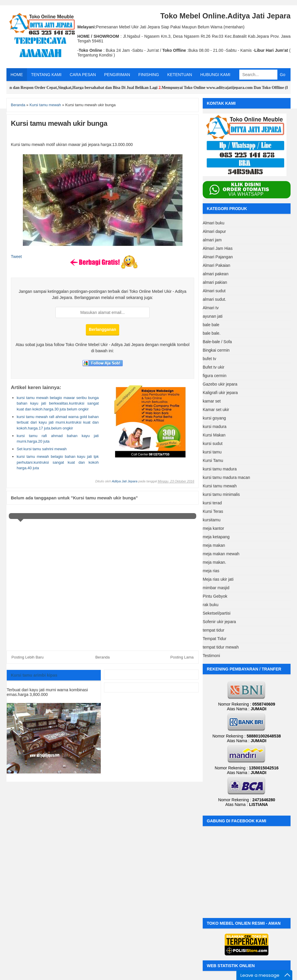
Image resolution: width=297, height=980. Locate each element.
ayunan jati (213, 316)
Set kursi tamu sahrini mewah (42, 449)
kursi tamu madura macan (226, 477)
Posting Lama (182, 657)
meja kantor (213, 528)
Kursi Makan (214, 435)
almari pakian (215, 282)
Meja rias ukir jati (218, 579)
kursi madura (215, 427)
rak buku (211, 605)
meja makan (214, 545)
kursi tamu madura (220, 469)
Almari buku (214, 223)
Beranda (102, 657)
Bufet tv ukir (214, 367)
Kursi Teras (213, 511)
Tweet (16, 257)
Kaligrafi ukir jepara (220, 393)
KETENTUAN (180, 75)
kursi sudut (213, 443)
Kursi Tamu (213, 460)
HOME (17, 75)
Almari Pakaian (216, 265)
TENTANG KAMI (46, 75)
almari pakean (216, 274)
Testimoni (211, 656)
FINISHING (149, 75)
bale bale (211, 325)
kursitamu (212, 520)
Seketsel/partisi (217, 613)
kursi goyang (214, 418)
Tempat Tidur (215, 639)
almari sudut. (214, 299)
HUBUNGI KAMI (215, 75)
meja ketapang (216, 537)
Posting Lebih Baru (28, 657)
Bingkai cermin (216, 350)
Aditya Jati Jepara (125, 481)
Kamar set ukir (216, 410)
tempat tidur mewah (221, 647)
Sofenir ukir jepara (219, 622)
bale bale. (212, 333)
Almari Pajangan (218, 257)
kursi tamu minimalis (221, 494)
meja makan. (214, 562)
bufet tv (209, 359)
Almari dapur (214, 231)
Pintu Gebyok (215, 596)
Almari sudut (214, 291)
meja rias (211, 571)
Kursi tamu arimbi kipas (34, 675)
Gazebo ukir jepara (220, 384)
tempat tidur (214, 630)
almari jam (212, 240)
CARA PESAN (83, 75)
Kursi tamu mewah (220, 486)
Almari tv (211, 308)
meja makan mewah (221, 554)
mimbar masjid (216, 588)
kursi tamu (212, 452)
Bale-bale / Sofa (217, 342)
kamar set (212, 401)
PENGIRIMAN (117, 75)
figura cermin (215, 376)
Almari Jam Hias (218, 248)
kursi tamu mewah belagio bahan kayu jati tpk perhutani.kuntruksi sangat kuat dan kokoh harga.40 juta (58, 462)
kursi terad (212, 503)
